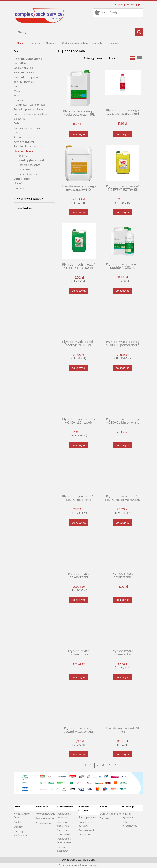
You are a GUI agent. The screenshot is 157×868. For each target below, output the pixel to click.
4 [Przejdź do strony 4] (103, 765)
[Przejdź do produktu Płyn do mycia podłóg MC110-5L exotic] (79, 474)
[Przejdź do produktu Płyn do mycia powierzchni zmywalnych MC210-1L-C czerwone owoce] (123, 551)
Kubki (17, 86)
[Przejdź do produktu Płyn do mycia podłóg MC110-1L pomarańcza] (123, 319)
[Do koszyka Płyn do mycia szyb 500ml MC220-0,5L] (79, 754)
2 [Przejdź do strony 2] (91, 765)
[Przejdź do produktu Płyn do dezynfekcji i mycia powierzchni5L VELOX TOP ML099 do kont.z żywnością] (79, 88)
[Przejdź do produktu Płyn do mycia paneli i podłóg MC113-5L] (79, 319)
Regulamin (106, 818)
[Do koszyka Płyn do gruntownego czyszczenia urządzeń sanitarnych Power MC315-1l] (122, 134)
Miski (17, 91)
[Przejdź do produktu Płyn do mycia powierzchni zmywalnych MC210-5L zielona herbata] (123, 628)
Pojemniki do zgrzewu (27, 77)
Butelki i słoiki (22, 179)
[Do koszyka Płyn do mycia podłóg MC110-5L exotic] (79, 523)
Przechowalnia (43, 823)
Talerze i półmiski (24, 82)
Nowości (19, 183)
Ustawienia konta (45, 818)
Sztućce (19, 100)
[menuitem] (20, 43)
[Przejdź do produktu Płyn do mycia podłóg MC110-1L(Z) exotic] (79, 396)
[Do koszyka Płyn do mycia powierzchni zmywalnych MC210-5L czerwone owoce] (79, 677)
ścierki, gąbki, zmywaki (32, 160)
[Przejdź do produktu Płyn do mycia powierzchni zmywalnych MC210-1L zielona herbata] (79, 551)
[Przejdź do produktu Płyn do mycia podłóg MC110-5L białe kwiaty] (123, 396)
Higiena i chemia (24, 151)
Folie (17, 123)
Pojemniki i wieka (24, 72)
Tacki (17, 96)
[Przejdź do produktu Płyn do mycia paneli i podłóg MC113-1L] (123, 241)
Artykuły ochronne (25, 137)
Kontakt (18, 822)
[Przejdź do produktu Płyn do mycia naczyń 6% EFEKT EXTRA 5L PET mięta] (79, 241)
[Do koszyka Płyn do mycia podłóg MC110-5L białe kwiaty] (122, 445)
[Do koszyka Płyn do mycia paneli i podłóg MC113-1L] (122, 291)
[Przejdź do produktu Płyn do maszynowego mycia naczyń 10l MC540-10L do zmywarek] (79, 163)
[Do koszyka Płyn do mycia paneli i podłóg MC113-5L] (79, 368)
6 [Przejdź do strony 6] (116, 765)
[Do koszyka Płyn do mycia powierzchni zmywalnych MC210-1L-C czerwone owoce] (122, 600)
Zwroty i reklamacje (111, 814)
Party (17, 133)
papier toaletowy (29, 174)
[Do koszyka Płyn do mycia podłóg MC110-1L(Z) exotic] (79, 445)
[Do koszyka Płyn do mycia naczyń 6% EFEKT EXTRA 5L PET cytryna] (122, 212)
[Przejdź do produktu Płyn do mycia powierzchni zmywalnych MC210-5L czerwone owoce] (79, 628)
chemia (23, 156)
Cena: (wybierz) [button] (25, 208)
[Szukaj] (139, 32)
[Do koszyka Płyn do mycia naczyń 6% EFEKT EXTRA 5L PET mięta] (79, 291)
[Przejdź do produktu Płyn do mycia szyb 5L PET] (123, 706)
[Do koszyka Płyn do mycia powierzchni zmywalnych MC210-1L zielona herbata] (79, 600)
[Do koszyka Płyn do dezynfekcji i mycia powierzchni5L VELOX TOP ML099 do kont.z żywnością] (79, 134)
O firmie (18, 827)
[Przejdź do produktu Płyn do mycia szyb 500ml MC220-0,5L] (79, 706)
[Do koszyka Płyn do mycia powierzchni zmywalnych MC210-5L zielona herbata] (122, 677)
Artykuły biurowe (24, 142)
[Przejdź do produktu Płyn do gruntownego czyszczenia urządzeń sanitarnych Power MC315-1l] (123, 88)
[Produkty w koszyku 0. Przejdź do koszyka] (107, 12)
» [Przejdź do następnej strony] (121, 765)
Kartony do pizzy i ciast (28, 128)
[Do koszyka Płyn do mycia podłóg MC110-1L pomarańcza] (122, 368)
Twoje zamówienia (45, 814)
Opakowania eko (24, 68)
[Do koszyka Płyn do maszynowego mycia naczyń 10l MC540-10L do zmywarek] (79, 212)
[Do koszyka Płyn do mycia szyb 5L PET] (122, 754)
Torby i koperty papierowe (29, 109)
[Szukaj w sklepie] (75, 32)
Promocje (20, 188)
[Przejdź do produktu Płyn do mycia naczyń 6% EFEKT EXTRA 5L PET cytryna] (123, 163)
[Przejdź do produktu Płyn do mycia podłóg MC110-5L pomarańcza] (123, 474)
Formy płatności (87, 817)
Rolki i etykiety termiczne (29, 146)
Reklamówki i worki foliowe (30, 105)
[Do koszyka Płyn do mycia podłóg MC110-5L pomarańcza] (122, 523)
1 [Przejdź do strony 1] (85, 765)
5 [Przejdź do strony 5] (109, 765)
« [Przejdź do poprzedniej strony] (80, 765)
